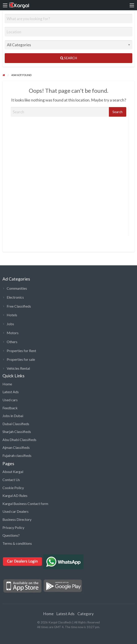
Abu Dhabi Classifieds (19, 440)
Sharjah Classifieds (17, 432)
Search (69, 58)
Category (86, 614)
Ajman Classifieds (16, 447)
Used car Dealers (16, 511)
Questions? (11, 535)
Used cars (10, 400)
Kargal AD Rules (15, 495)
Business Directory (17, 519)
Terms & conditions (17, 543)
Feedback (10, 408)
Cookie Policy (13, 488)
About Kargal (13, 472)
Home (7, 384)
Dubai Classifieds (16, 424)
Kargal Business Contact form (25, 504)
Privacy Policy (13, 527)
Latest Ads (11, 392)
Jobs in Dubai (13, 416)
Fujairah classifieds (17, 455)
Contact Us (11, 480)
